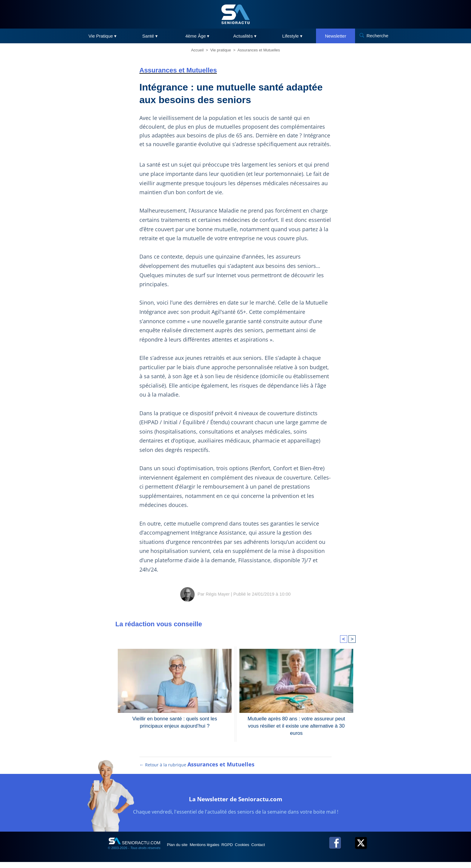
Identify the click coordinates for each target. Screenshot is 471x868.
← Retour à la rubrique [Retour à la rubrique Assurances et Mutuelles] (197, 771)
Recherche (377, 36)
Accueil (197, 50)
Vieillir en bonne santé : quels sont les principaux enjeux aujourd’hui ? (175, 722)
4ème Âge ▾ (198, 36)
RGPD (244, 851)
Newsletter (336, 36)
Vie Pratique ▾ (102, 36)
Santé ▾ (150, 36)
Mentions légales (215, 851)
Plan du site (181, 851)
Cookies (265, 851)
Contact (286, 851)
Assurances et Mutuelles (259, 50)
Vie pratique (221, 50)
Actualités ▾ (245, 36)
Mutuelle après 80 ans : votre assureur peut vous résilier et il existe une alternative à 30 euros (296, 722)
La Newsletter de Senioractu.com (236, 804)
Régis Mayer (218, 594)
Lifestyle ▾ (292, 36)
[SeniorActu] (235, 14)
